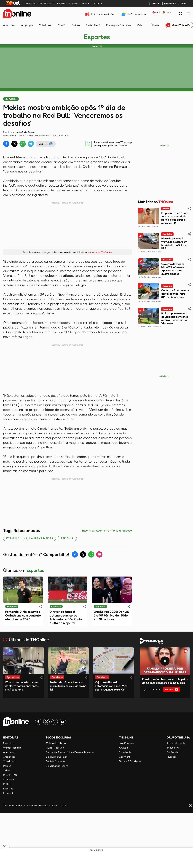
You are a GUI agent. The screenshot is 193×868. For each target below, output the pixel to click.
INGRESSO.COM (34, 3)
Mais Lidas (9, 743)
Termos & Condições (130, 761)
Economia (9, 793)
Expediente (125, 752)
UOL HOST (50, 3)
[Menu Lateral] (188, 14)
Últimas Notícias (12, 748)
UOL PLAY (86, 3)
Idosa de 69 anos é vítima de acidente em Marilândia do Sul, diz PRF (174, 243)
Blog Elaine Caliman (57, 757)
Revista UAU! (93, 25)
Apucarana (9, 25)
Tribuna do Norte (176, 743)
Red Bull (67, 538)
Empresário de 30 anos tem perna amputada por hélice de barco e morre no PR (175, 218)
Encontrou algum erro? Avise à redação (107, 530)
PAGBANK (62, 3)
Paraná (61, 25)
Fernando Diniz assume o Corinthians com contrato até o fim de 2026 (23, 615)
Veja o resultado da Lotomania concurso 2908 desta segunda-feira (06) (111, 686)
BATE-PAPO (169, 3)
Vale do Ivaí (45, 25)
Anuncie (123, 748)
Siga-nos (46, 144)
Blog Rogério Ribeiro (57, 766)
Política (76, 25)
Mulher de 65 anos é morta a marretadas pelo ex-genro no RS (68, 686)
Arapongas (27, 25)
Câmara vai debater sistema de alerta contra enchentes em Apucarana (23, 686)
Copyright (125, 757)
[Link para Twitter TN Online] (46, 722)
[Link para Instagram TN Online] (55, 722)
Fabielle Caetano (55, 761)
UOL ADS (97, 3)
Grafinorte (173, 752)
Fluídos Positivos (55, 748)
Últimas (155, 25)
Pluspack (172, 757)
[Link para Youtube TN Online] (63, 722)
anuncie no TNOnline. (100, 252)
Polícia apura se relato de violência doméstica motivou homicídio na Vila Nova (175, 318)
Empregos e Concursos (118, 25)
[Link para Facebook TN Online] (38, 722)
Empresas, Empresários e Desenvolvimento (70, 752)
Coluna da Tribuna (56, 743)
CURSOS (74, 3)
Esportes (97, 37)
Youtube (171, 689)
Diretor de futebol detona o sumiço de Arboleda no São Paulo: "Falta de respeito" (66, 617)
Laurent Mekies (41, 538)
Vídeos (141, 25)
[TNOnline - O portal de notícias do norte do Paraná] (17, 14)
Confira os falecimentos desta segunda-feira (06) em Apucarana (175, 294)
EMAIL (183, 3)
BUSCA (154, 3)
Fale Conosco (126, 743)
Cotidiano (8, 779)
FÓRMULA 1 (14, 538)
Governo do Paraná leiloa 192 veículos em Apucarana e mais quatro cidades (174, 269)
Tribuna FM (173, 748)
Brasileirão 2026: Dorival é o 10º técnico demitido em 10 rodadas (111, 615)
